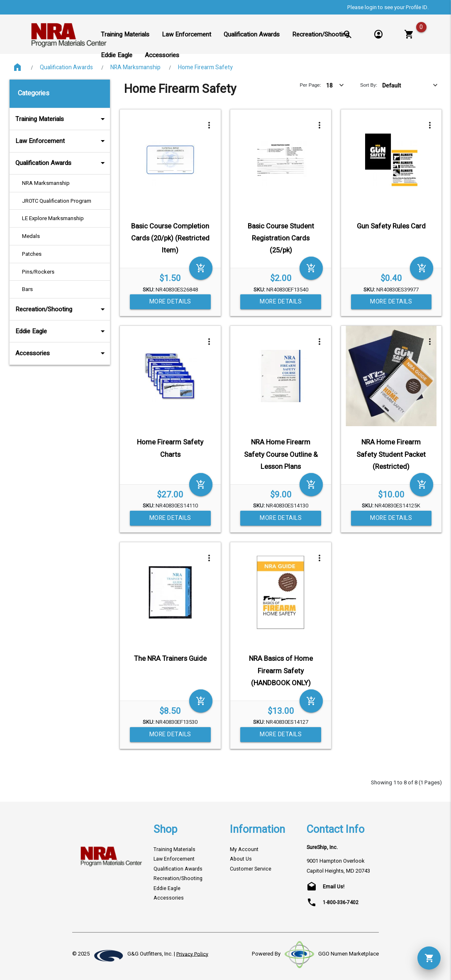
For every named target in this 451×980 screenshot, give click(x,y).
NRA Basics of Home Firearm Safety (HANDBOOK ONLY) (281, 671)
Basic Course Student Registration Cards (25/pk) (281, 239)
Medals (31, 236)
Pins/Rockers (38, 272)
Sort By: (369, 85)
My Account (244, 849)
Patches (32, 254)
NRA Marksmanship (135, 67)
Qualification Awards (66, 67)
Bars (27, 289)
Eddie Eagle (61, 331)
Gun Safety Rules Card (391, 226)
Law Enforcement (61, 141)
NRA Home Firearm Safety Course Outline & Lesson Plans (281, 455)
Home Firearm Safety (205, 67)
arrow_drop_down (92, 119)
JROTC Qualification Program (57, 201)
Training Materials (61, 119)
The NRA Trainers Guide (170, 659)
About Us (241, 859)
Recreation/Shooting (61, 309)
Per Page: (310, 85)
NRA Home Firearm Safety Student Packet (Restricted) (391, 455)
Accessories (61, 353)
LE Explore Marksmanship (53, 218)
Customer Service (251, 869)
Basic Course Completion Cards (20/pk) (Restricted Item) (170, 239)
